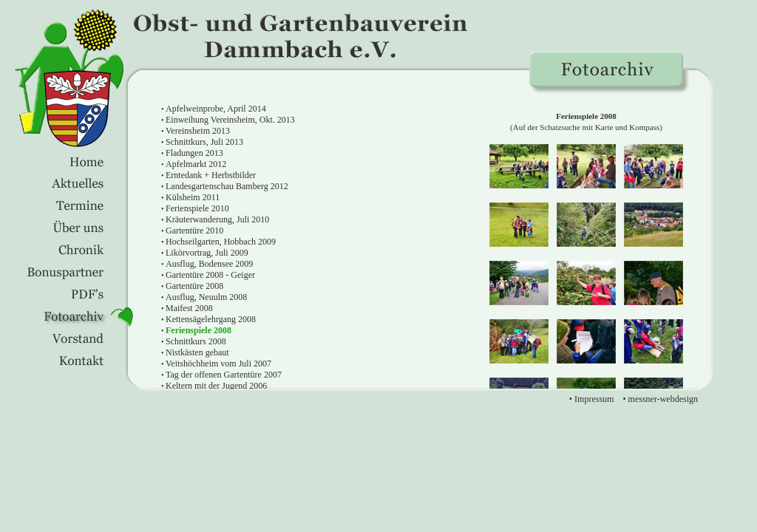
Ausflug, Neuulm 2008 (206, 297)
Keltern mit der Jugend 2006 (216, 386)
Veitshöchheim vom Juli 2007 (218, 364)
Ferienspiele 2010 (197, 208)
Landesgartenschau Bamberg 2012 (227, 186)
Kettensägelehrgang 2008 (211, 319)
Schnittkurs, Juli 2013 (204, 142)
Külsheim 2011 (193, 197)
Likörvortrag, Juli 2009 (207, 253)
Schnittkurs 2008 (196, 341)
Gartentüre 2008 (194, 286)
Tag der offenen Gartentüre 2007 (224, 375)
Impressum (594, 399)
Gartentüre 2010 (194, 231)
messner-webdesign (663, 399)
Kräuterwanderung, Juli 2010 (217, 219)
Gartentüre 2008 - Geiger (210, 275)
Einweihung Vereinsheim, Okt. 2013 (230, 120)
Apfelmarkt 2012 (196, 164)
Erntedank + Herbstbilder (211, 175)
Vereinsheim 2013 (198, 131)
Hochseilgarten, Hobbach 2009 (221, 242)
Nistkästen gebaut (197, 352)
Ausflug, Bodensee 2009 (209, 264)
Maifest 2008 (189, 308)
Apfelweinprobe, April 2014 (216, 109)
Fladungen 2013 (194, 153)
